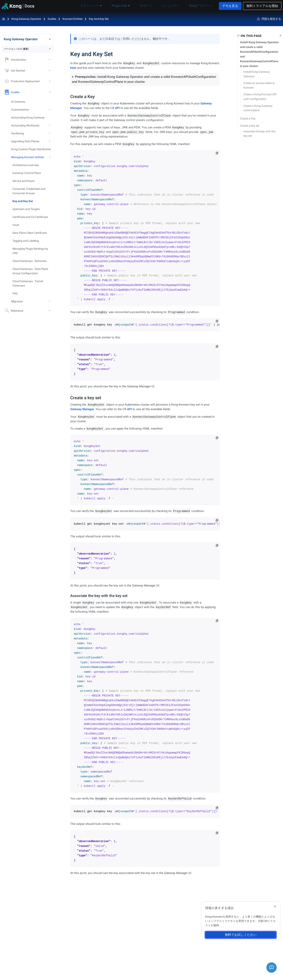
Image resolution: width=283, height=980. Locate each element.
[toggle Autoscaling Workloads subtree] (50, 125)
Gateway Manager (82, 409)
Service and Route (23, 181)
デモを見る (230, 6)
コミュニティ (173, 6)
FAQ (15, 293)
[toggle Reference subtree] (50, 311)
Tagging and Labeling (26, 241)
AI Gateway (18, 102)
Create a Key (248, 118)
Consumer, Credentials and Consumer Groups (29, 191)
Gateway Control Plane (27, 173)
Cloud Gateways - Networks (29, 261)
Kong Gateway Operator (26, 19)
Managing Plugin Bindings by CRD (30, 251)
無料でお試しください (241, 935)
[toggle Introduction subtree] (50, 60)
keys (73, 68)
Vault (16, 225)
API (117, 108)
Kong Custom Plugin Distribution (31, 149)
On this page (251, 36)
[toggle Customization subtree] (50, 110)
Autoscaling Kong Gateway (28, 117)
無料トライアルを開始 (262, 6)
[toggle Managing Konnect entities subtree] (50, 157)
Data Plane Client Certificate (30, 233)
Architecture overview (26, 165)
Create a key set (250, 126)
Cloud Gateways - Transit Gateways (28, 283)
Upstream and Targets (26, 209)
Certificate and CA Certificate (30, 217)
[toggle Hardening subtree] (50, 133)
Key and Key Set (99, 19)
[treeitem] (33, 201)
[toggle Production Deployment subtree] (50, 81)
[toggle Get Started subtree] (50, 71)
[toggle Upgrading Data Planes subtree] (50, 141)
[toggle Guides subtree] (50, 92)
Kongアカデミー (200, 6)
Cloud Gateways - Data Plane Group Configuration (30, 271)
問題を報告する (269, 19)
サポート (151, 6)
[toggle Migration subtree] (50, 301)
